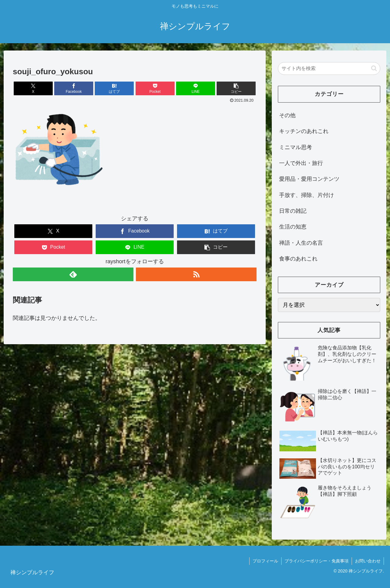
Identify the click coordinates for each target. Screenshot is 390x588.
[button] (236, 88)
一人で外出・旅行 (301, 163)
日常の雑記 (293, 211)
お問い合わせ (368, 561)
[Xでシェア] (33, 88)
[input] (329, 68)
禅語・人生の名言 (301, 243)
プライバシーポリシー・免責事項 (317, 561)
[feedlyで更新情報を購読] (73, 274)
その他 (287, 115)
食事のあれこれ (298, 259)
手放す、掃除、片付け (307, 195)
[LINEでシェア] (196, 88)
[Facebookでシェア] (74, 88)
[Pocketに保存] (155, 88)
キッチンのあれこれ (304, 131)
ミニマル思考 (296, 147)
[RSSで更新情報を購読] (196, 274)
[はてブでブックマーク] (114, 88)
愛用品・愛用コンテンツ (309, 179)
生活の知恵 (293, 227)
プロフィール (265, 561)
